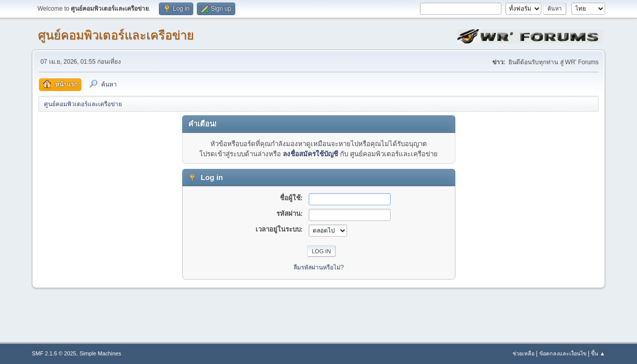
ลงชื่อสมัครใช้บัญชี (310, 154)
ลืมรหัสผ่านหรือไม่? (319, 267)
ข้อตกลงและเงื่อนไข (563, 353)
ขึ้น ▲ (598, 353)
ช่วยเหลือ (523, 353)
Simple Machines (100, 353)
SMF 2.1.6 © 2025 (54, 353)
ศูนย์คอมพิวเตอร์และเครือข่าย (116, 35)
